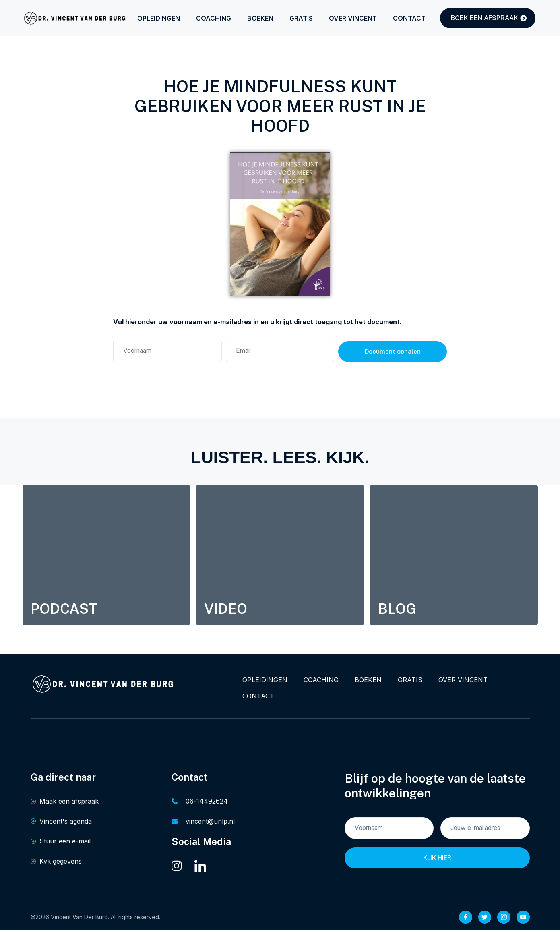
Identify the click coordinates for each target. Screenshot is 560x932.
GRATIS (301, 18)
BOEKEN (260, 18)
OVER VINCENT (353, 18)
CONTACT (409, 18)
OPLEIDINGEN (159, 18)
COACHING (214, 18)
